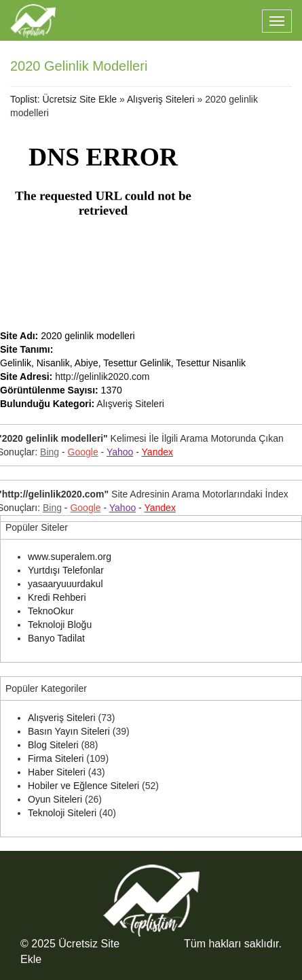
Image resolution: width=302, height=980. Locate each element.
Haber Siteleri (57, 772)
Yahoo (120, 452)
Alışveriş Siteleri (161, 99)
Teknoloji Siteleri (62, 813)
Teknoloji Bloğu (60, 625)
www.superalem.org (70, 557)
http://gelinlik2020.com (102, 377)
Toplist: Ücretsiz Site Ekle (63, 99)
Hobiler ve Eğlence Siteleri (83, 786)
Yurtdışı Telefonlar (66, 570)
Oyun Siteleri (55, 799)
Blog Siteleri (53, 745)
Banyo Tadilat (56, 638)
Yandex (157, 452)
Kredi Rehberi (57, 597)
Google (83, 452)
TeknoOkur (51, 611)
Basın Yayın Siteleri (69, 731)
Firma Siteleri (56, 758)
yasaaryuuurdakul (65, 584)
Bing (50, 452)
